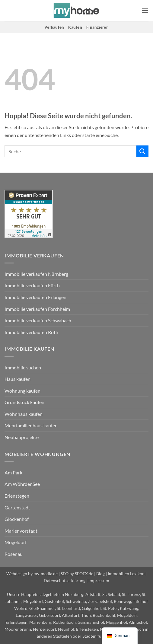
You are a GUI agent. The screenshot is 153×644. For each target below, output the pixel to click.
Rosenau (14, 554)
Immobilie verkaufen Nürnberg (36, 274)
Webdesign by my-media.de (32, 574)
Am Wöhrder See (22, 484)
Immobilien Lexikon (126, 574)
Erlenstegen (17, 496)
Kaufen (75, 27)
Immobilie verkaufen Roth (31, 332)
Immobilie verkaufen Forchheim (37, 309)
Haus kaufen (18, 379)
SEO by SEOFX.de (77, 574)
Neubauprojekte (22, 437)
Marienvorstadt (21, 531)
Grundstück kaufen (24, 402)
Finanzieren (97, 27)
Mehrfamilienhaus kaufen (31, 425)
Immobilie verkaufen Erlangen (35, 297)
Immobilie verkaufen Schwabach (38, 320)
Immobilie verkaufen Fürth (32, 285)
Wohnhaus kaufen (24, 414)
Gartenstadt (17, 507)
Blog (100, 574)
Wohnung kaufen (22, 391)
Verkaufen (54, 27)
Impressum (99, 580)
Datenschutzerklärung (65, 580)
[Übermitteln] (142, 151)
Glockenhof (17, 519)
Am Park (13, 472)
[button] (145, 10)
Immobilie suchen (23, 367)
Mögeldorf (16, 542)
